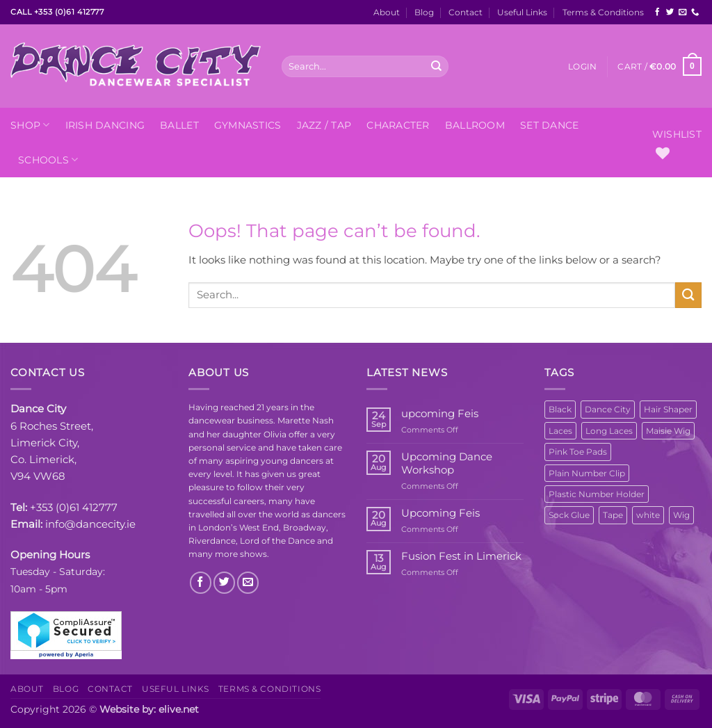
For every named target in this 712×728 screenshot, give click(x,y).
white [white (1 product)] (648, 515)
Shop (30, 125)
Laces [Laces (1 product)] (560, 431)
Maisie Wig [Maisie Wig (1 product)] (668, 431)
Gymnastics (248, 125)
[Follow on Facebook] (657, 13)
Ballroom (475, 125)
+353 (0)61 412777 (74, 507)
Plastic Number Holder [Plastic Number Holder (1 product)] (597, 494)
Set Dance (549, 125)
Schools (48, 160)
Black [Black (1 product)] (560, 409)
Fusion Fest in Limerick (461, 556)
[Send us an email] (682, 13)
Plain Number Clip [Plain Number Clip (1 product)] (587, 473)
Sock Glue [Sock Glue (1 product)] (569, 515)
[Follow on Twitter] (670, 13)
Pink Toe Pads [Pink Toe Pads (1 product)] (578, 452)
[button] (582, 67)
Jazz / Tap (324, 125)
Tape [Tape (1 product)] (613, 515)
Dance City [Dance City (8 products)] (608, 409)
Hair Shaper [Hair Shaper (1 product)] (668, 409)
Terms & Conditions (603, 12)
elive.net (179, 709)
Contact (466, 12)
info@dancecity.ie (90, 524)
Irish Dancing (105, 125)
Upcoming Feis (440, 513)
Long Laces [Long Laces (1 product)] (609, 431)
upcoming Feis (440, 414)
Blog (424, 12)
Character (398, 125)
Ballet (179, 125)
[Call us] (695, 13)
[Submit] (437, 66)
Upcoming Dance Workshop (447, 463)
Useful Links (522, 12)
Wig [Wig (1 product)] (681, 515)
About (387, 12)
